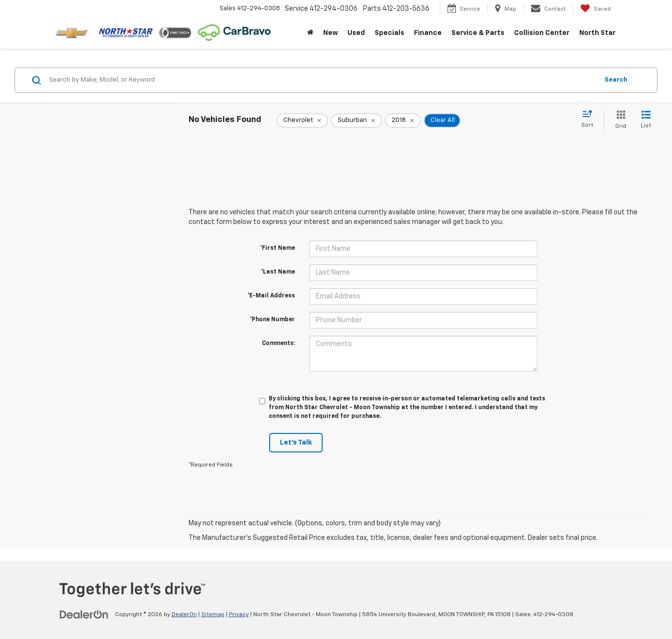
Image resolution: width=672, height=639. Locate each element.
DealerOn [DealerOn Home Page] (184, 615)
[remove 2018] (403, 121)
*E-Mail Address (271, 296)
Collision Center (542, 33)
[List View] (646, 120)
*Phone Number (272, 320)
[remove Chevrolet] (302, 121)
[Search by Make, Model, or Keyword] (322, 80)
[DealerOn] (84, 614)
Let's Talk (296, 443)
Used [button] (356, 33)
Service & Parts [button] (478, 33)
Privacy (239, 615)
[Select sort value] (590, 120)
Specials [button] (389, 33)
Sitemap (213, 615)
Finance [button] (428, 33)
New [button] (330, 33)
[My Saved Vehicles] (595, 9)
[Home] (310, 33)
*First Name (277, 248)
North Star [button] (597, 33)
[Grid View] (619, 120)
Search (616, 80)
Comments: (278, 344)
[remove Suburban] (356, 121)
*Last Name (278, 272)
